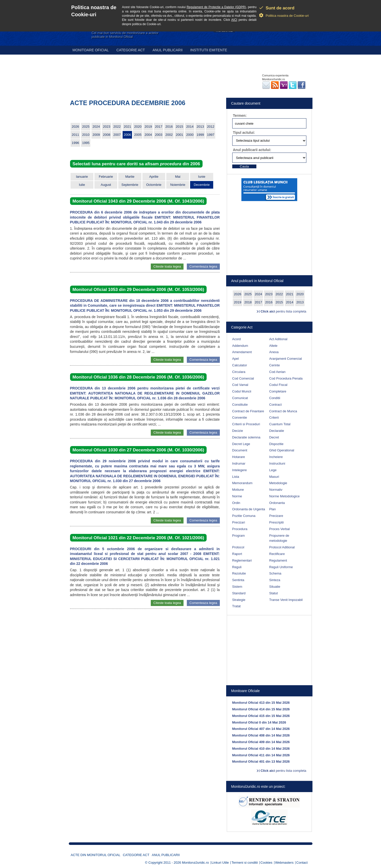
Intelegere (240, 470)
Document (240, 450)
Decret (274, 437)
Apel (236, 359)
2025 (86, 127)
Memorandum (242, 483)
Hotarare (239, 457)
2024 (96, 127)
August (106, 185)
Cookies (266, 863)
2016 (169, 127)
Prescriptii (277, 522)
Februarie (106, 177)
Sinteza (275, 580)
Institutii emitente (209, 50)
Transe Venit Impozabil (286, 600)
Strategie (239, 600)
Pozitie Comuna (244, 516)
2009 (96, 135)
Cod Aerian (277, 372)
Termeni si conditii (245, 863)
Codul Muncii (242, 391)
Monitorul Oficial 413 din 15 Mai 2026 (261, 703)
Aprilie (154, 177)
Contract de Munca (283, 411)
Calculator (240, 365)
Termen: (240, 116)
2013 (200, 127)
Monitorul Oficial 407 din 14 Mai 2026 (261, 729)
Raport (237, 554)
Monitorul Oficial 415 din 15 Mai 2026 (261, 716)
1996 (76, 143)
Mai (178, 177)
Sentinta (238, 580)
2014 (190, 127)
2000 (190, 135)
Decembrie (202, 185)
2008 (107, 135)
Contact (302, 863)
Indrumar (239, 463)
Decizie (238, 431)
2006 (128, 135)
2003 (159, 135)
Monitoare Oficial (91, 50)
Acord (237, 339)
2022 (117, 127)
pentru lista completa (284, 311)
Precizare (276, 516)
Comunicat (240, 398)
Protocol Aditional (282, 547)
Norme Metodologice (285, 496)
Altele (274, 346)
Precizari (239, 522)
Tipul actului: (244, 133)
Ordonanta (277, 503)
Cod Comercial (243, 378)
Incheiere (276, 457)
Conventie (240, 417)
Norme (237, 496)
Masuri (274, 477)
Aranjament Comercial (286, 359)
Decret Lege (241, 444)
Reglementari (242, 560)
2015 (180, 127)
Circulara (239, 372)
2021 (128, 127)
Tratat (236, 606)
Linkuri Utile (220, 863)
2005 (138, 135)
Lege (273, 470)
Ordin (236, 503)
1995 (86, 143)
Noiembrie (178, 185)
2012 (211, 127)
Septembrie (130, 185)
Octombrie (154, 185)
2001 (180, 135)
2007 (117, 135)
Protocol (238, 547)
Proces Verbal (280, 529)
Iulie (82, 185)
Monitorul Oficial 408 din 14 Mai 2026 (261, 735)
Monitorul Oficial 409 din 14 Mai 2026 (261, 742)
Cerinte (275, 365)
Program (239, 536)
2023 (107, 127)
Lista (236, 477)
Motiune (238, 490)
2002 (169, 135)
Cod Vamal (240, 385)
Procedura (240, 529)
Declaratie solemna (246, 437)
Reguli (237, 567)
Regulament (278, 560)
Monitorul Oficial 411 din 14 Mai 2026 (261, 755)
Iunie (202, 177)
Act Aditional (278, 339)
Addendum (240, 346)
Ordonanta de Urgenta (249, 509)
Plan (273, 509)
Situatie (275, 587)
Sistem (237, 587)
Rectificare (277, 554)
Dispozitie (276, 444)
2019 (148, 127)
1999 (200, 135)
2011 (76, 135)
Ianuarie (82, 177)
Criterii (274, 417)
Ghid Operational (282, 450)
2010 (86, 135)
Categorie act (131, 50)
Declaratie (277, 431)
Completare (278, 391)
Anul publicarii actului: (252, 150)
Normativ (276, 490)
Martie (130, 177)
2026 (76, 127)
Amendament (242, 352)
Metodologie (278, 483)
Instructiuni (277, 463)
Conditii (275, 398)
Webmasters (284, 863)
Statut (274, 593)
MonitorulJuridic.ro (195, 863)
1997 (211, 135)
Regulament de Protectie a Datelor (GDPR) (216, 7)
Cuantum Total (280, 424)
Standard (239, 593)
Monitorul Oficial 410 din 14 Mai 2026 (261, 749)
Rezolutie (239, 573)
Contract (276, 405)
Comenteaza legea (203, 266)
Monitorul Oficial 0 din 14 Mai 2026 (259, 722)
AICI (234, 20)
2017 (159, 127)
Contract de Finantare (248, 411)
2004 (148, 135)
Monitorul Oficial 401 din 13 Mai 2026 (261, 761)
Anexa (274, 352)
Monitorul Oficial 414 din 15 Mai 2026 (261, 709)
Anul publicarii (168, 50)
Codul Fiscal (278, 385)
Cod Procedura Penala (286, 378)
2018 (248, 302)
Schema (275, 573)
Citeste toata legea (167, 266)
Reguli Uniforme (281, 567)
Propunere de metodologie (279, 538)
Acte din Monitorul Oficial (96, 855)
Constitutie (240, 405)
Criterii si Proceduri (246, 424)
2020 (138, 127)
